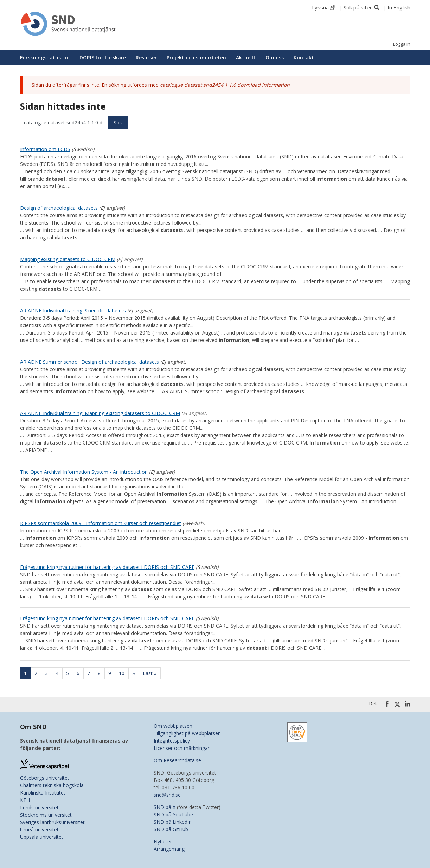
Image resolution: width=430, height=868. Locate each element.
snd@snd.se (167, 795)
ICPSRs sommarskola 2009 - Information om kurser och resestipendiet (101, 523)
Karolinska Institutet (43, 793)
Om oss (275, 57)
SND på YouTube (173, 814)
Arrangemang (169, 849)
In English (399, 7)
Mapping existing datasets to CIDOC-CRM (68, 259)
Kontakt (304, 57)
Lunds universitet (39, 807)
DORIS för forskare (103, 57)
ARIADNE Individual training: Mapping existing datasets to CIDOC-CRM (100, 413)
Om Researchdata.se (177, 760)
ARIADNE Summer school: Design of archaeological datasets (89, 362)
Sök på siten (358, 7)
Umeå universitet (39, 830)
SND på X (165, 807)
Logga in (402, 44)
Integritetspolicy (172, 741)
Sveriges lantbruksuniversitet (52, 822)
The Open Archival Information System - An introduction (84, 472)
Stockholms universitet (46, 815)
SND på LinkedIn (173, 822)
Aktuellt (246, 57)
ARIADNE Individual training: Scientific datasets (73, 310)
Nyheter (163, 841)
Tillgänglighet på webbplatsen (187, 733)
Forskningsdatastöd (45, 57)
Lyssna (320, 7)
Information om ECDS (45, 149)
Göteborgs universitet (45, 778)
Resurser (146, 57)
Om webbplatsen (173, 726)
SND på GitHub (171, 829)
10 (124, 673)
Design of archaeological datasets (59, 208)
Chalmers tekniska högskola (52, 785)
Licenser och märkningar (182, 748)
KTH (25, 800)
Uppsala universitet (42, 837)
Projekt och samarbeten (196, 57)
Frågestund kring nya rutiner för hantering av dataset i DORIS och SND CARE (107, 567)
